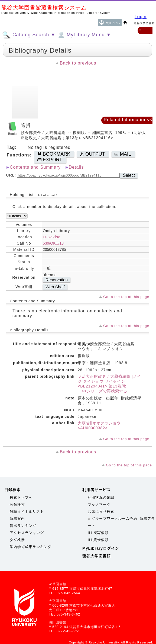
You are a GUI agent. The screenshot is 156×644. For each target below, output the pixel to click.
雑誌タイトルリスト (27, 512)
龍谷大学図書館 (97, 556)
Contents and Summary (35, 167)
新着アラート (121, 522)
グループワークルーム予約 (114, 519)
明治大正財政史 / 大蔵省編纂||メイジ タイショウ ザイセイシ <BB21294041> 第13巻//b (109, 381)
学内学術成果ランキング (31, 547)
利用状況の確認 (101, 497)
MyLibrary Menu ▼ (84, 35)
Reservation (57, 280)
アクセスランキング (27, 533)
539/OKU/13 (53, 243)
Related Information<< (128, 120)
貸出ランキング (23, 526)
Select (129, 175)
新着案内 (17, 519)
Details (76, 167)
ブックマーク (99, 504)
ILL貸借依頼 (98, 540)
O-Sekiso (52, 237)
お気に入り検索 (101, 512)
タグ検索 (17, 540)
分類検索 (17, 504)
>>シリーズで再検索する (103, 391)
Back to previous (78, 63)
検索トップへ (21, 497)
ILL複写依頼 (98, 533)
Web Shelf (55, 287)
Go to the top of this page (126, 297)
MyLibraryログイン (101, 548)
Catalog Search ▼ (29, 35)
